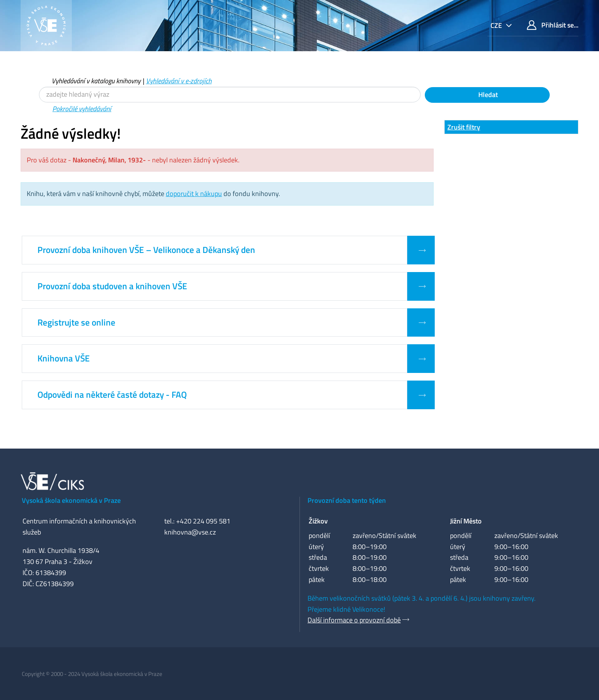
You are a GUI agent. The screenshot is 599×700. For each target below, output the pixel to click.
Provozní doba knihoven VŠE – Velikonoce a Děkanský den (146, 250)
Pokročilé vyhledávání (82, 109)
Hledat (487, 95)
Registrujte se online (76, 322)
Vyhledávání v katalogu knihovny (96, 81)
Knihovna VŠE (64, 358)
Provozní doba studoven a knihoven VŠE (112, 286)
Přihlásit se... (553, 25)
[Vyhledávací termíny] (230, 95)
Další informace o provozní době (354, 620)
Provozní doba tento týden (347, 500)
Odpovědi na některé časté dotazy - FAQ (112, 395)
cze (497, 25)
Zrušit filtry (464, 127)
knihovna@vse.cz (190, 532)
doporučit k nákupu (194, 194)
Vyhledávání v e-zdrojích (179, 81)
